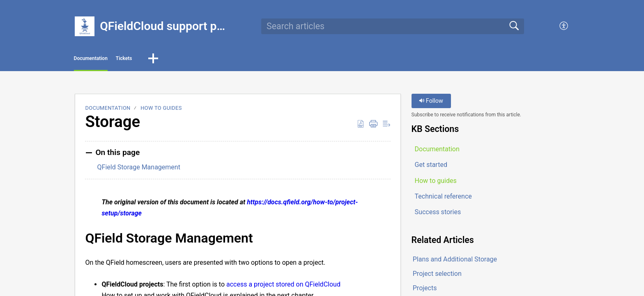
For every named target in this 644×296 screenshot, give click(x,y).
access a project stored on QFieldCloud (283, 287)
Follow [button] (431, 104)
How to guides (161, 111)
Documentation (112, 60)
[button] (564, 26)
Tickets (174, 60)
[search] (393, 26)
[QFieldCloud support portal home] (85, 26)
